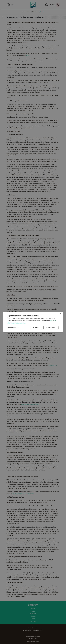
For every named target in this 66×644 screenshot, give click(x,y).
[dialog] (33, 322)
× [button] (60, 314)
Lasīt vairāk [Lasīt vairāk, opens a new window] (53, 320)
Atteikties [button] (36, 328)
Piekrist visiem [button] (51, 328)
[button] (33, 323)
